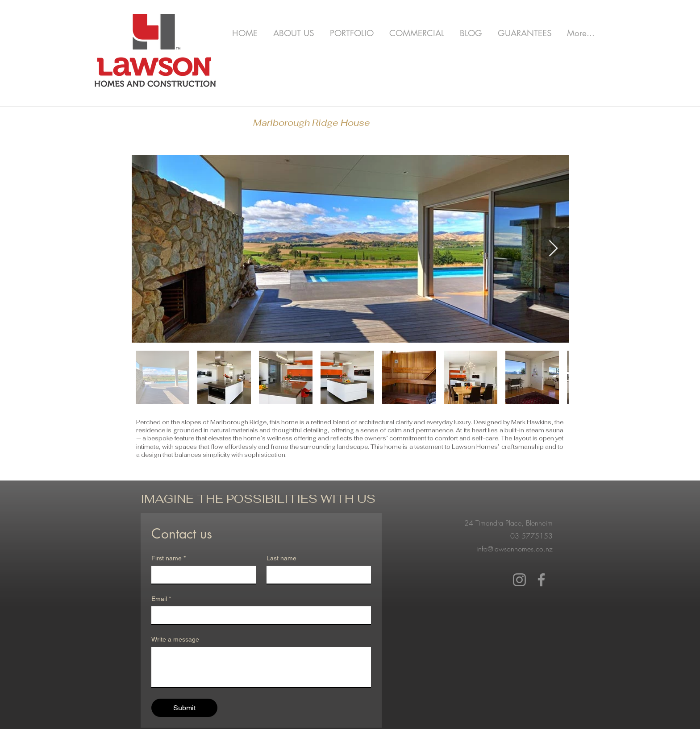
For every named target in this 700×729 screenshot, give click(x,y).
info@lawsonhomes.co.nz (515, 549)
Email (161, 599)
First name (169, 558)
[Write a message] (261, 667)
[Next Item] (553, 249)
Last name (281, 558)
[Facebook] (541, 580)
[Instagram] (519, 580)
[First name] (201, 575)
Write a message (175, 639)
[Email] (258, 615)
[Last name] (316, 575)
